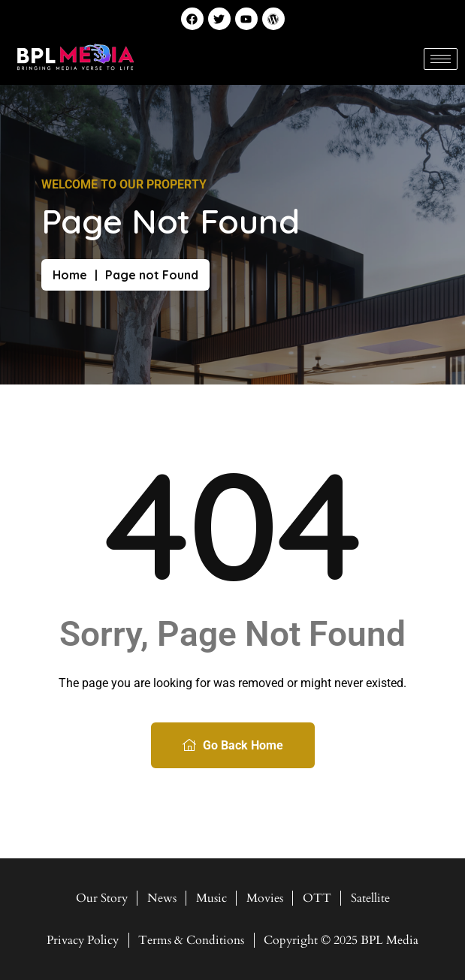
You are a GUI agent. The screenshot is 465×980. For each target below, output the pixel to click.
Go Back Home (233, 745)
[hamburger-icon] (441, 59)
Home (70, 275)
